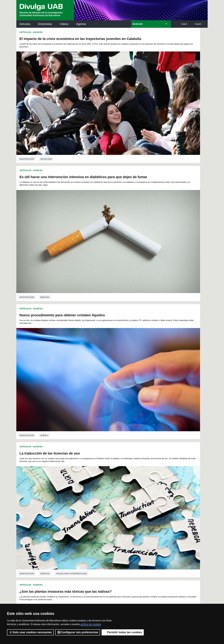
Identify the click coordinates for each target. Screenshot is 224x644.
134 (78, 507)
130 (151, 505)
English (198, 24)
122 (109, 505)
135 (84, 507)
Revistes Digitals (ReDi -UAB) (68, 544)
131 (156, 505)
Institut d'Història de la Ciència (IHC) (148, 530)
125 (125, 505)
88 (132, 499)
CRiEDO (139, 564)
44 (140, 493)
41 (128, 493)
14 (113, 491)
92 (149, 499)
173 (123, 514)
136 (89, 507)
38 (116, 493)
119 (94, 505)
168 (97, 514)
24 (154, 491)
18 (129, 491)
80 (100, 499)
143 (125, 507)
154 (89, 510)
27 (71, 493)
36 (108, 493)
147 (146, 507)
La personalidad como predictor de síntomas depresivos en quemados (152, 406)
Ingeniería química (78, 478)
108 (130, 502)
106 (119, 502)
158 (109, 510)
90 (140, 499)
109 (135, 502)
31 (88, 493)
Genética (156, 386)
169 (102, 514)
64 (128, 496)
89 (136, 499)
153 (84, 510)
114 (68, 505)
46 (149, 493)
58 (104, 496)
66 (136, 496)
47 (153, 493)
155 (94, 510)
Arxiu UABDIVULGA (31, 529)
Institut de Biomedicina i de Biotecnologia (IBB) (187, 562)
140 (109, 507)
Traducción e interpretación (167, 201)
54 (88, 496)
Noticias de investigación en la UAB (34, 541)
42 (132, 493)
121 (104, 505)
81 (104, 499)
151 (73, 510)
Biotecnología (175, 386)
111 (145, 502)
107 (125, 502)
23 (150, 491)
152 (78, 510)
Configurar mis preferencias (78, 632)
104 (109, 502)
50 (71, 496)
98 (80, 502)
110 (140, 502)
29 (79, 493)
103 (104, 502)
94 (157, 499)
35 (104, 493)
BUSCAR (138, 24)
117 (84, 505)
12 (105, 491)
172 (118, 514)
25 (158, 491)
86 (124, 499)
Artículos (25, 24)
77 (88, 499)
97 (76, 502)
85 (120, 499)
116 (78, 505)
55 (92, 496)
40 (124, 493)
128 (140, 505)
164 (140, 510)
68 (145, 496)
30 (84, 493)
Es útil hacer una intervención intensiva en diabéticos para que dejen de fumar (150, 41)
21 (142, 491)
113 (156, 502)
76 (84, 499)
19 (133, 491)
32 (92, 493)
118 (89, 505)
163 (135, 510)
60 (112, 496)
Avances (38, 32)
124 (120, 505)
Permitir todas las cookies (123, 632)
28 (75, 493)
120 (99, 505)
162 (130, 510)
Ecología (93, 294)
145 (135, 507)
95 (68, 502)
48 (157, 493)
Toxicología (47, 294)
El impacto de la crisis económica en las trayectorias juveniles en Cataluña (52, 41)
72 (67, 499)
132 (68, 507)
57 (100, 496)
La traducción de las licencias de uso (145, 131)
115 (73, 505)
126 (130, 505)
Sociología (46, 113)
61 (116, 496)
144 (130, 507)
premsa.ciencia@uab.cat (129, 582)
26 (67, 493)
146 (140, 507)
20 (138, 491)
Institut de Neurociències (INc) (187, 530)
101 (94, 502)
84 (116, 499)
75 (79, 499)
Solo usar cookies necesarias (30, 632)
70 (153, 496)
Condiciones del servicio (72, 599)
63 (124, 496)
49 (67, 496)
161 (125, 510)
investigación (27, 113)
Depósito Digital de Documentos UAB (107, 544)
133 (73, 507)
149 (156, 507)
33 (96, 493)
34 (100, 493)
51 (75, 496)
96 (72, 502)
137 (94, 507)
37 (112, 493)
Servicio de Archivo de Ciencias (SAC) (109, 530)
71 (157, 496)
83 (112, 499)
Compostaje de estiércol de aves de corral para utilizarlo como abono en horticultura (58, 406)
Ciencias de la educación (53, 386)
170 (107, 514)
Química (44, 201)
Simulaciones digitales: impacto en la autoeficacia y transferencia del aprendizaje (157, 221)
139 (104, 507)
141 (115, 507)
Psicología (157, 478)
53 (84, 496)
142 (120, 507)
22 (146, 491)
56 (96, 496)
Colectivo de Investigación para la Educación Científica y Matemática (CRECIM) (148, 548)
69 (149, 496)
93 (153, 499)
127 (135, 505)
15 (117, 491)
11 (101, 491)
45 (145, 493)
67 (140, 496)
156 (99, 510)
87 (128, 499)
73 (71, 499)
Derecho (141, 201)
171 (112, 514)
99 (84, 502)
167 (156, 510)
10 (97, 491)
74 (75, 499)
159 (115, 510)
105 (114, 502)
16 (121, 491)
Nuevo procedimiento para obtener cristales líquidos (62, 131)
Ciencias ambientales (70, 294)
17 (125, 491)
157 (104, 510)
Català (184, 24)
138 (99, 507)
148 (151, 507)
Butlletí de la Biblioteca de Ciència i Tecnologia (71, 530)
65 (132, 496)
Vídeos (64, 24)
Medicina (141, 113)
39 (120, 493)
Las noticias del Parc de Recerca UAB (34, 554)
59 (108, 496)
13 (109, 491)
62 (120, 496)
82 (108, 499)
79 (96, 499)
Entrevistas (45, 24)
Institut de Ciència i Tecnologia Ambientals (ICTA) (186, 546)
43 (136, 493)
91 (145, 499)
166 (151, 510)
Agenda (81, 24)
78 (92, 499)
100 (89, 502)
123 (115, 505)
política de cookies (91, 624)
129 (146, 505)
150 (68, 510)
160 (120, 510)
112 (151, 502)
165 (146, 510)
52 (79, 496)
